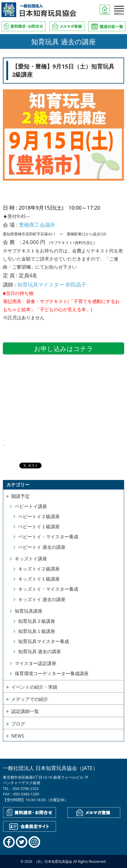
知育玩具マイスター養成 (44, 641)
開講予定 (20, 496)
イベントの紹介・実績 (34, 687)
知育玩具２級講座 (37, 621)
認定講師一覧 (25, 711)
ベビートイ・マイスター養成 (48, 537)
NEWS (18, 736)
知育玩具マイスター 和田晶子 (52, 285)
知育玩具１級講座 (37, 631)
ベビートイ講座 (31, 506)
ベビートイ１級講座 (39, 527)
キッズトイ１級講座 (39, 579)
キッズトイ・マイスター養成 (48, 589)
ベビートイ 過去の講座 (42, 547)
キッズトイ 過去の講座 (42, 599)
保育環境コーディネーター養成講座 (52, 673)
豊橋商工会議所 (37, 225)
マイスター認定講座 (36, 663)
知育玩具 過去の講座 (40, 651)
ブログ (18, 724)
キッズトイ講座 (31, 559)
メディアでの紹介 (30, 699)
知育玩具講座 (29, 611)
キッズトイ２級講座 (39, 569)
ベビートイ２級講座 (39, 516)
